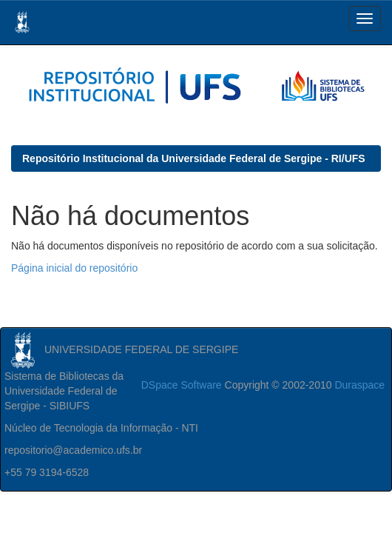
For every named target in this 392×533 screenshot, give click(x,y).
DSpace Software (182, 385)
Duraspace (359, 385)
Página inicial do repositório (74, 268)
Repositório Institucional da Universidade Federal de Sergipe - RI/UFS (194, 158)
